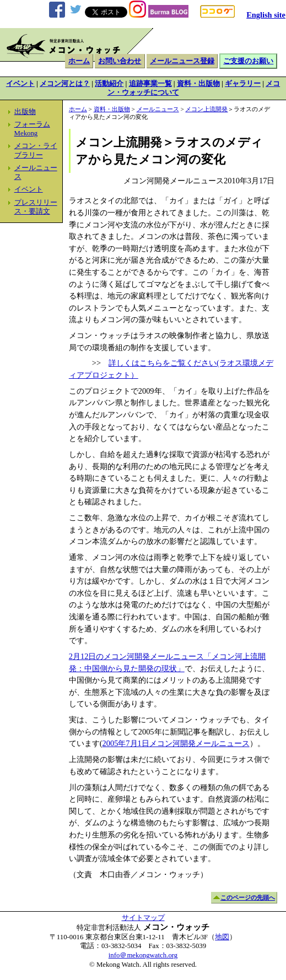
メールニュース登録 (182, 61)
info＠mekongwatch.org (143, 955)
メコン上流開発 (206, 109)
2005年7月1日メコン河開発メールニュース (176, 743)
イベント (20, 84)
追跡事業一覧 (150, 84)
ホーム (79, 61)
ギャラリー (243, 84)
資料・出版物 (198, 84)
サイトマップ (143, 918)
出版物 (25, 112)
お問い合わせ (120, 61)
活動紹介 (109, 84)
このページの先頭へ (248, 897)
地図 (222, 937)
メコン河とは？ (65, 84)
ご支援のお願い (248, 61)
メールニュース (158, 109)
